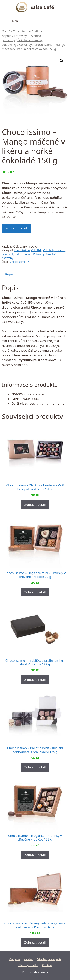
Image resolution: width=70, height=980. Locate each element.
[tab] (35, 274)
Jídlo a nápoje (24, 254)
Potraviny (20, 36)
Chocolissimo (22, 31)
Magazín (14, 959)
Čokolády (26, 45)
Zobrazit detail (16, 228)
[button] (62, 61)
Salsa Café (42, 7)
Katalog (29, 959)
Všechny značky (28, 965)
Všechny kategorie (49, 959)
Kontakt (47, 965)
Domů (6, 31)
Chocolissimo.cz (19, 262)
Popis (10, 274)
